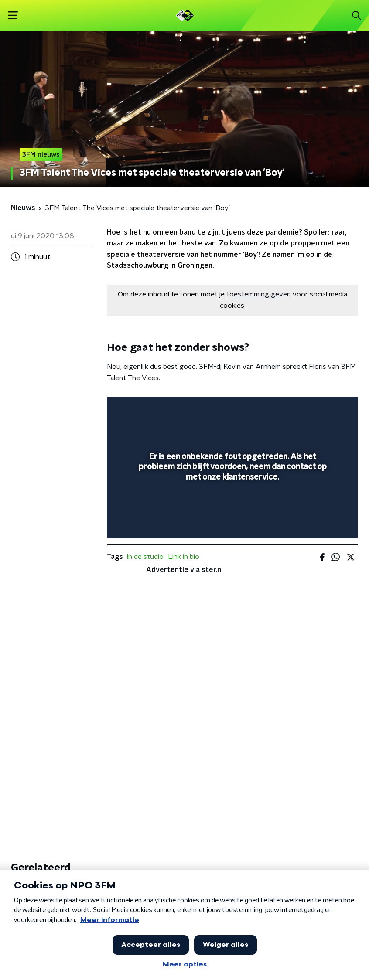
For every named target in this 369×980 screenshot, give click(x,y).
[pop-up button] (311, 409)
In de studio (145, 557)
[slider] (231, 523)
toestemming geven (259, 294)
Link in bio (184, 557)
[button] (13, 15)
